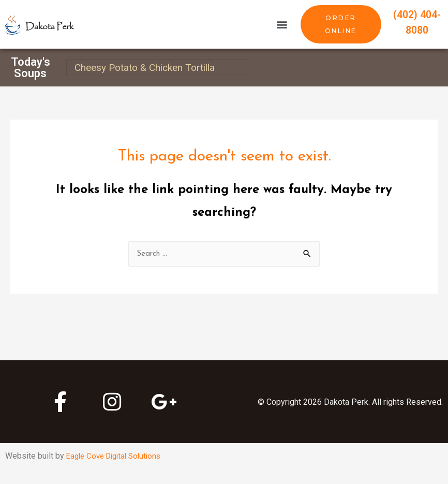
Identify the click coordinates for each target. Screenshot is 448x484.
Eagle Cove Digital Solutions (117, 456)
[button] (282, 25)
